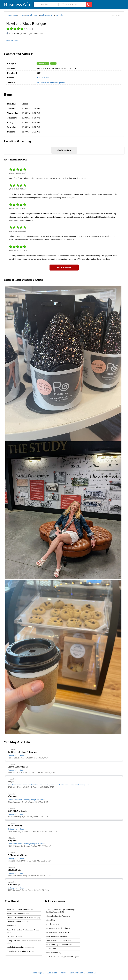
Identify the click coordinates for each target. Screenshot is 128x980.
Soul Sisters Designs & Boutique (23, 752)
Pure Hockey (14, 885)
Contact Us (91, 973)
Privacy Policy (76, 973)
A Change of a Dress (17, 855)
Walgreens (12, 796)
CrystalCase (51, 920)
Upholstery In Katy (54, 953)
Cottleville (59, 15)
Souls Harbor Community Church (59, 940)
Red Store (13, 926)
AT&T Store (51, 949)
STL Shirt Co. (14, 870)
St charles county (32, 15)
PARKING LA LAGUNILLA (58, 932)
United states (12, 15)
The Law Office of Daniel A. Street (23, 918)
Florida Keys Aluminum (18, 913)
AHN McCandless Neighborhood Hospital (62, 957)
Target (11, 781)
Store (53, 63)
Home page (37, 973)
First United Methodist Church (58, 928)
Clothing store (43, 63)
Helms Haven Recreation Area (20, 951)
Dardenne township (47, 15)
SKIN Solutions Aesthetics (20, 909)
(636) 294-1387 (12, 40)
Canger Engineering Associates (58, 916)
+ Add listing (51, 973)
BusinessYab (17, 4)
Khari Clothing (15, 826)
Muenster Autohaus (18, 922)
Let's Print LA (14, 936)
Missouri (22, 15)
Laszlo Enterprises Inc (21, 947)
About (63, 973)
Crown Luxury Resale (18, 767)
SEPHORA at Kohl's (17, 811)
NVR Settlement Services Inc (57, 936)
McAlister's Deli (53, 924)
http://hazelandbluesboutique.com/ (52, 82)
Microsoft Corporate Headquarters (59, 945)
